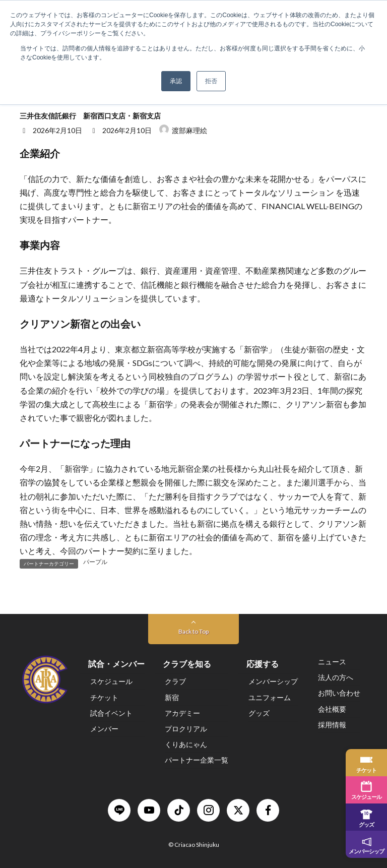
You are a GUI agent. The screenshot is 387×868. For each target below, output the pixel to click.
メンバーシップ (273, 682)
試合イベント (111, 713)
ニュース (332, 662)
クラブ (175, 682)
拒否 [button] (211, 81)
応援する (263, 664)
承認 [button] (176, 81)
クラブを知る (187, 664)
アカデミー (182, 713)
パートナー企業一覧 (197, 760)
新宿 (172, 697)
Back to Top (193, 631)
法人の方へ (336, 678)
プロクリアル (186, 729)
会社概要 (332, 709)
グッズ (259, 713)
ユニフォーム (270, 697)
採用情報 (332, 725)
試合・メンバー (116, 664)
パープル (95, 562)
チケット (104, 697)
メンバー (104, 729)
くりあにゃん (186, 745)
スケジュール (111, 682)
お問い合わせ (339, 693)
